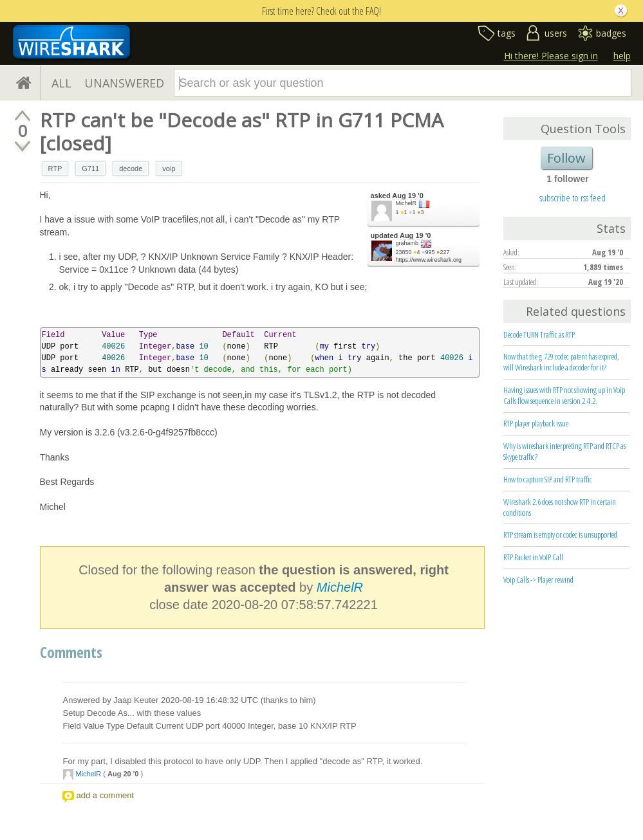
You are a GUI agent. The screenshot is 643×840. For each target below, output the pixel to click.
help (622, 56)
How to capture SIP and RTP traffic (548, 479)
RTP (55, 169)
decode (131, 169)
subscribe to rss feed (573, 197)
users (556, 33)
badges (611, 33)
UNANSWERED (124, 83)
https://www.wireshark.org (429, 260)
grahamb (407, 243)
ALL (61, 83)
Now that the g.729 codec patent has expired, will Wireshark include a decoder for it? (561, 362)
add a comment (106, 795)
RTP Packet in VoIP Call (533, 557)
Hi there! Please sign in (551, 56)
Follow (566, 158)
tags (507, 33)
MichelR (406, 203)
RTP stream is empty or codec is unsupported (560, 534)
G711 (90, 169)
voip (169, 169)
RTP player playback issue (536, 423)
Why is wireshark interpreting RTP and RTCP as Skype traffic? (564, 451)
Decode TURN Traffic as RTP (539, 334)
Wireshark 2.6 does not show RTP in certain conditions (560, 507)
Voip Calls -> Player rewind (538, 580)
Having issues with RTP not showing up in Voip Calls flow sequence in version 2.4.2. (564, 395)
